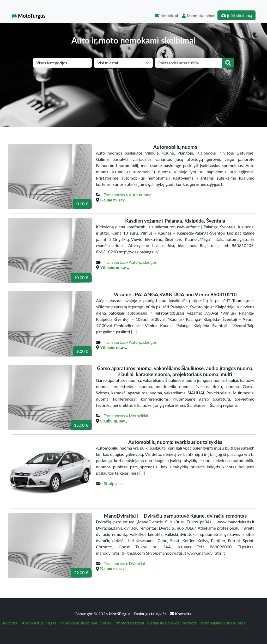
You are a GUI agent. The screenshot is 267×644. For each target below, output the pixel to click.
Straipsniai (113, 483)
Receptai (11, 623)
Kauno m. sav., (113, 200)
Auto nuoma (140, 195)
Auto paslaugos (143, 262)
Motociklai (139, 416)
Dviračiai (137, 563)
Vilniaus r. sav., (114, 347)
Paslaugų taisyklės (151, 614)
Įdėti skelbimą (236, 15)
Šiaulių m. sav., (114, 421)
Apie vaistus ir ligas (39, 623)
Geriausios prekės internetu (172, 623)
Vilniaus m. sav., (115, 267)
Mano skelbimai (199, 16)
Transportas (114, 195)
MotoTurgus (29, 16)
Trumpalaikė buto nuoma (223, 623)
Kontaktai (166, 16)
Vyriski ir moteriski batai (122, 623)
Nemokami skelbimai (78, 623)
